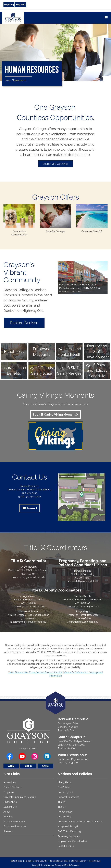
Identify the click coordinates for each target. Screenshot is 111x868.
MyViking (9, 5)
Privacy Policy (65, 811)
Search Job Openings (55, 164)
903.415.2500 (68, 748)
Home (8, 80)
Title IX (61, 802)
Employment (19, 80)
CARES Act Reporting (69, 831)
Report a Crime (66, 846)
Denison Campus (73, 719)
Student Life (10, 807)
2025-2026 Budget (68, 826)
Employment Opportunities (72, 841)
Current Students (13, 787)
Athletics (8, 816)
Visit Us (28, 766)
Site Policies (64, 787)
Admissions (10, 782)
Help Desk (21, 5)
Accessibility (64, 816)
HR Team (28, 508)
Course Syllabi (65, 792)
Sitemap (8, 831)
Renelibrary (75, 288)
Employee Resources (15, 826)
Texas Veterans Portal (59, 861)
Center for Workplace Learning (20, 797)
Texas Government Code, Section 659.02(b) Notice (35, 672)
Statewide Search (79, 861)
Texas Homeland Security (36, 861)
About (7, 811)
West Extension (72, 755)
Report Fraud (95, 861)
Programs (9, 792)
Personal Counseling (69, 797)
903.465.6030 (68, 730)
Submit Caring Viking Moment (54, 414)
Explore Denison (26, 323)
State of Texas (16, 861)
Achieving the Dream (69, 836)
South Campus (71, 737)
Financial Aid (10, 802)
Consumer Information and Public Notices (80, 821)
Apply (11, 766)
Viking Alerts (64, 782)
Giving (45, 766)
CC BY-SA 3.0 (90, 288)
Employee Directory (14, 821)
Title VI (61, 807)
